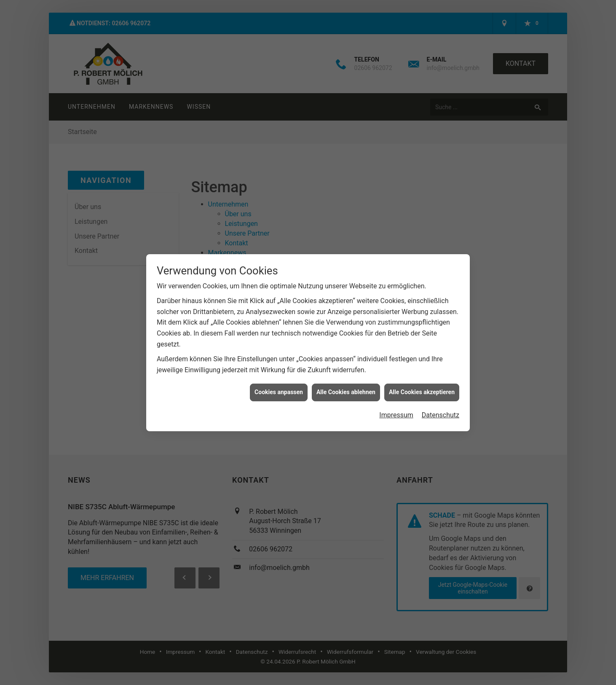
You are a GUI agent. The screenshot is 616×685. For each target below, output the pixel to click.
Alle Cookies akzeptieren (422, 387)
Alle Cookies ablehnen (346, 387)
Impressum (396, 410)
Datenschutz (441, 410)
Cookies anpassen (279, 387)
